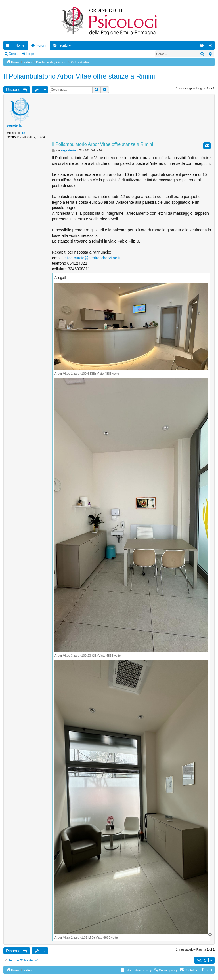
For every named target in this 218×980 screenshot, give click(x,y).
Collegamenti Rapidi (9, 47)
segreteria (14, 125)
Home (20, 45)
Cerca (13, 54)
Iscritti (63, 45)
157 (24, 133)
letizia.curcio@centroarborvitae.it (91, 258)
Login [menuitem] (212, 47)
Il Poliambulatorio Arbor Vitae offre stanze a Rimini (79, 76)
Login (30, 54)
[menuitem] (202, 45)
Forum (41, 45)
